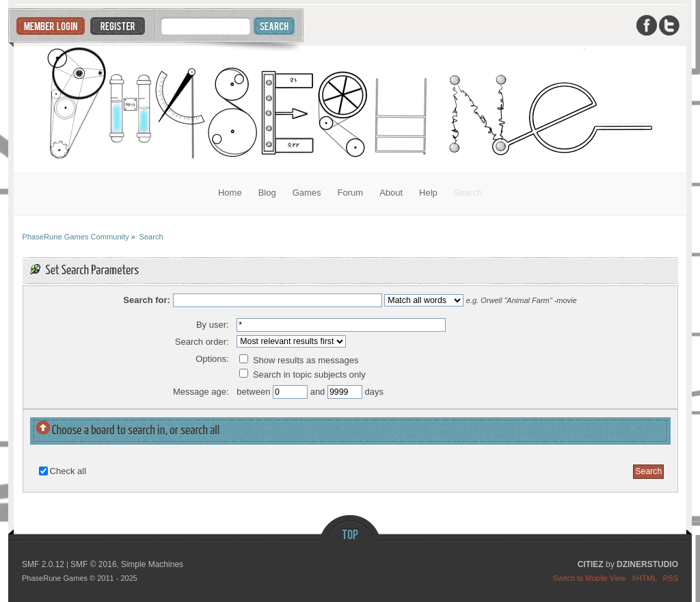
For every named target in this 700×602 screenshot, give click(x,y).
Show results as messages (299, 360)
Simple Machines (152, 564)
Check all (68, 471)
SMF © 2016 (94, 564)
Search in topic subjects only (302, 375)
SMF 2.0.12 (43, 564)
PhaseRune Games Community (350, 109)
